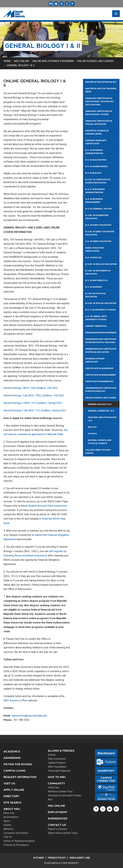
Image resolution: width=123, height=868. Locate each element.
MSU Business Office (15, 700)
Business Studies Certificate (95, 360)
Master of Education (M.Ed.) (101, 82)
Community (56, 783)
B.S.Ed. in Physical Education (96, 295)
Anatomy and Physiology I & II (102, 419)
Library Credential (96, 326)
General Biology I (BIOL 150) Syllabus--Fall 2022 (31, 388)
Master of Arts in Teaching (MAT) (101, 90)
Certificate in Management (101, 375)
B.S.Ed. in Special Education (101, 303)
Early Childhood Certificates (95, 249)
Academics (12, 752)
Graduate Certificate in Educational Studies (99, 113)
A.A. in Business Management (94, 201)
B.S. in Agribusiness (96, 166)
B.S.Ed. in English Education (101, 264)
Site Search (12, 803)
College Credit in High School (98, 451)
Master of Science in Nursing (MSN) (97, 132)
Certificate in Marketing (99, 381)
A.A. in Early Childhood (98, 241)
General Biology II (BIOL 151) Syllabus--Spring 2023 (33, 403)
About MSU (12, 809)
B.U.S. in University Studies (100, 310)
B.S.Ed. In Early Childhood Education (100, 233)
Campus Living (14, 771)
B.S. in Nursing (94, 287)
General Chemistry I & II (101, 411)
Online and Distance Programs (53, 61)
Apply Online (14, 790)
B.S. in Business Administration (94, 152)
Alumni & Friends (61, 751)
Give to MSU (57, 777)
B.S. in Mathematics (96, 280)
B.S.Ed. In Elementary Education (97, 217)
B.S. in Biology (93, 173)
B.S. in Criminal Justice (98, 209)
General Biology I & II (21, 65)
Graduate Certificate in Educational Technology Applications (100, 101)
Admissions (12, 758)
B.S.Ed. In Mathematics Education (98, 272)
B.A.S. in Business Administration (95, 191)
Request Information (20, 777)
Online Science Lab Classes (95, 61)
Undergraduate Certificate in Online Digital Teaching (101, 341)
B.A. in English (94, 258)
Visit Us (9, 783)
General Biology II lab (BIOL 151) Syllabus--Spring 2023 (35, 410)
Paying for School (18, 764)
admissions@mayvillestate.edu (29, 716)
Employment (58, 812)
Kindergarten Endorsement (101, 333)
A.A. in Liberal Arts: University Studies (96, 318)
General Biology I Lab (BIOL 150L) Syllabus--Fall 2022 (35, 395)
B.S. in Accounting (96, 160)
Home (7, 61)
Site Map (39, 858)
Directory (11, 796)
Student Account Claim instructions (48, 506)
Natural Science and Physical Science (100, 442)
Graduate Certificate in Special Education (99, 123)
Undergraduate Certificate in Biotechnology (101, 390)
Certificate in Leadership (100, 368)
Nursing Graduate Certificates (96, 142)
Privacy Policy (57, 858)
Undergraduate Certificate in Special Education (101, 350)
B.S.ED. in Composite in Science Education (98, 181)
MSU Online (21, 61)
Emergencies (58, 819)
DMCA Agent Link (80, 858)
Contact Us (57, 825)
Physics (92, 434)
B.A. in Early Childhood (98, 225)
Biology (92, 427)
